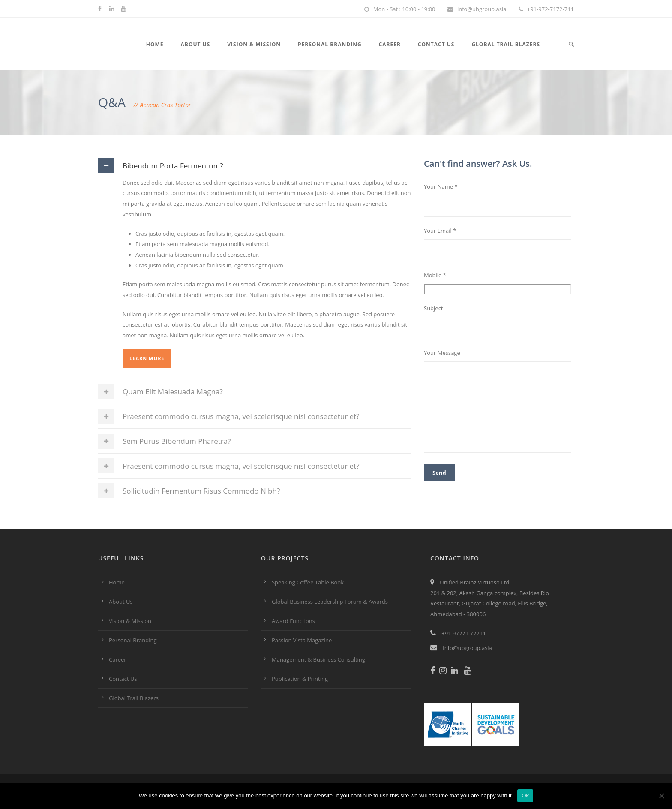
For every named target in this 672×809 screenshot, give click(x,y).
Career (390, 44)
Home (155, 44)
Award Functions (293, 621)
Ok (525, 796)
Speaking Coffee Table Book (308, 582)
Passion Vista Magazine (302, 640)
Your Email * (499, 244)
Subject (499, 322)
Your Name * (499, 200)
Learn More (147, 358)
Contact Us (436, 44)
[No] (661, 796)
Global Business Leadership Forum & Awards (330, 602)
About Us (196, 44)
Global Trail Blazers (506, 44)
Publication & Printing (300, 679)
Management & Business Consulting (318, 659)
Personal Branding (330, 44)
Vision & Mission (254, 44)
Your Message (499, 402)
